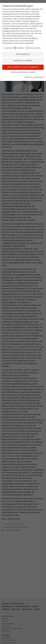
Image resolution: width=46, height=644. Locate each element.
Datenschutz (39, 77)
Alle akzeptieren (23, 54)
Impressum (29, 77)
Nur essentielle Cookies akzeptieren (23, 67)
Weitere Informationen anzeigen (23, 72)
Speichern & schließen (23, 61)
